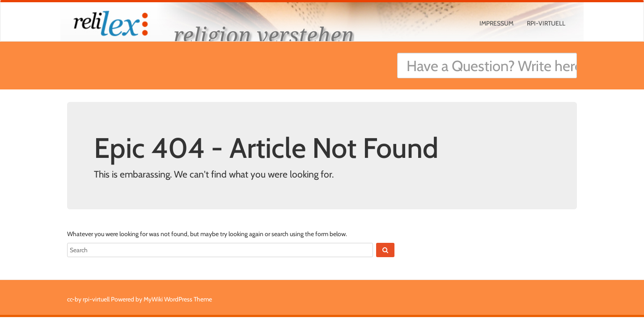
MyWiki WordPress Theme (178, 299)
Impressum (496, 23)
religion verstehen (264, 35)
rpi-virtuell (546, 23)
